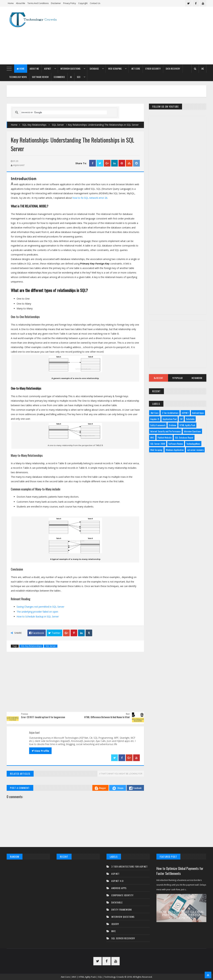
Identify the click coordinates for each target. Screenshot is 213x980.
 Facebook (37, 633)
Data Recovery (173, 68)
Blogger (100, 788)
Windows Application (175, 450)
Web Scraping (115, 68)
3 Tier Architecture (170, 413)
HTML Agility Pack (187, 425)
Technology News (18, 77)
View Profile (40, 751)
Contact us (95, 3)
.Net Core (136, 68)
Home (11, 3)
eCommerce (59, 77)
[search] (64, 112)
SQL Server (58, 125)
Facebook (135, 788)
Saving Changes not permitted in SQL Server (40, 607)
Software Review (40, 77)
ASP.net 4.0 (117, 881)
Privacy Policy (70, 3)
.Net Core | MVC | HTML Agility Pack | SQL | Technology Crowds (92, 977)
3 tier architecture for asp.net (129, 866)
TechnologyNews (193, 444)
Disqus (118, 788)
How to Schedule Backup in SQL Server (38, 616)
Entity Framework (158, 425)
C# (181, 419)
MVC (152, 437)
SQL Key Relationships (34, 125)
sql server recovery (195, 450)
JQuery (115, 924)
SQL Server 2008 (158, 444)
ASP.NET (48, 68)
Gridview (172, 425)
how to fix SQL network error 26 (90, 198)
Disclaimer (56, 3)
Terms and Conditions (38, 3)
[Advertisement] (146, 36)
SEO (79, 77)
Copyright (83, 3)
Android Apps (198, 413)
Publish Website (165, 437)
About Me (21, 3)
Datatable (190, 419)
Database (94, 68)
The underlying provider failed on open (37, 612)
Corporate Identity (122, 895)
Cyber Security (153, 68)
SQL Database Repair (184, 437)
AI (71, 77)
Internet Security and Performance (165, 431)
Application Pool (170, 419)
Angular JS (155, 419)
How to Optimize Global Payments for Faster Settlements (180, 871)
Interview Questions (70, 68)
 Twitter (54, 633)
